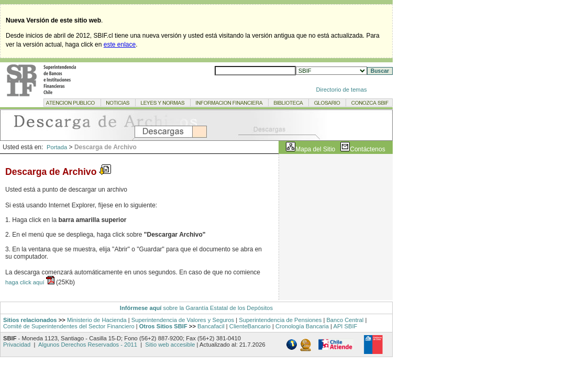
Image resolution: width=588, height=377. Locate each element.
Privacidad (18, 345)
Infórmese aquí (141, 308)
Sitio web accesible (169, 345)
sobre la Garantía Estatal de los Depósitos (217, 308)
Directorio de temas (342, 90)
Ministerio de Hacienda (97, 320)
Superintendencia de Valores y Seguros (183, 320)
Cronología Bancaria (302, 326)
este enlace (120, 45)
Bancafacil (211, 326)
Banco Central (345, 320)
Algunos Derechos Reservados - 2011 (88, 345)
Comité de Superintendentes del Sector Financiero (69, 326)
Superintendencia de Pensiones (280, 320)
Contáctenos (367, 149)
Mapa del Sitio (315, 149)
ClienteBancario (250, 326)
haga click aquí (26, 282)
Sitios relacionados (30, 320)
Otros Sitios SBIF (163, 326)
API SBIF (345, 326)
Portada (57, 147)
